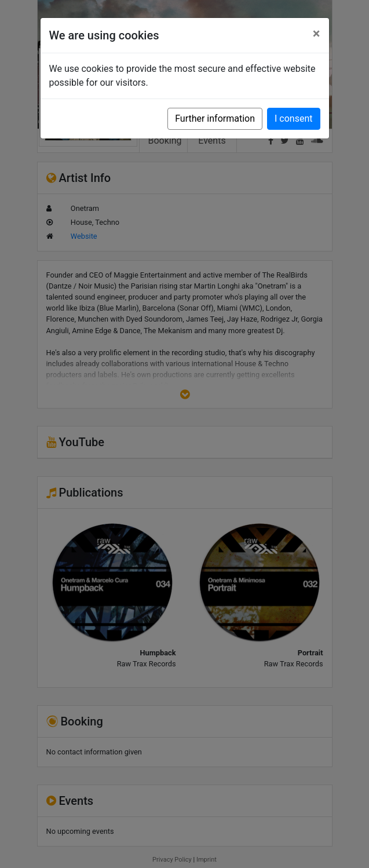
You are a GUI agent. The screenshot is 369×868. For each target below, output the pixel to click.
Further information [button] (215, 118)
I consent (293, 118)
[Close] (317, 34)
